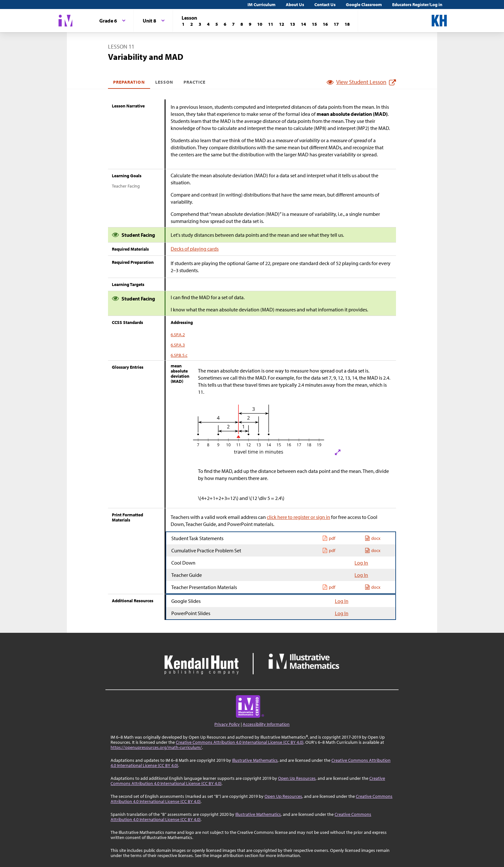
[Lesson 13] (292, 24)
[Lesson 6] (225, 24)
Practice (194, 82)
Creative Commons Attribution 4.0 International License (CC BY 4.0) (240, 742)
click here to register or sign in (298, 517)
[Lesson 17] (336, 24)
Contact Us (325, 5)
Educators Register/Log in (417, 5)
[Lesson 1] (183, 24)
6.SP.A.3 (178, 345)
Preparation (129, 82)
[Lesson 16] (325, 24)
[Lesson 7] (233, 24)
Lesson (164, 82)
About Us (295, 5)
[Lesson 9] (250, 24)
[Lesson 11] (271, 24)
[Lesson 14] (303, 24)
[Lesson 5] (217, 24)
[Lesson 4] (208, 24)
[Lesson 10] (260, 24)
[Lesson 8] (242, 24)
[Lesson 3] (200, 24)
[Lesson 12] (282, 24)
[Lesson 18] (347, 24)
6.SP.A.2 (178, 335)
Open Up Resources (297, 778)
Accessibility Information (266, 724)
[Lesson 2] (192, 24)
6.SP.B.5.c (179, 355)
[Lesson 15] (314, 24)
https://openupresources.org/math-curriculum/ (156, 747)
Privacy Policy (227, 724)
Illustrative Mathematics (255, 760)
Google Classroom (364, 5)
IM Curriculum (261, 5)
